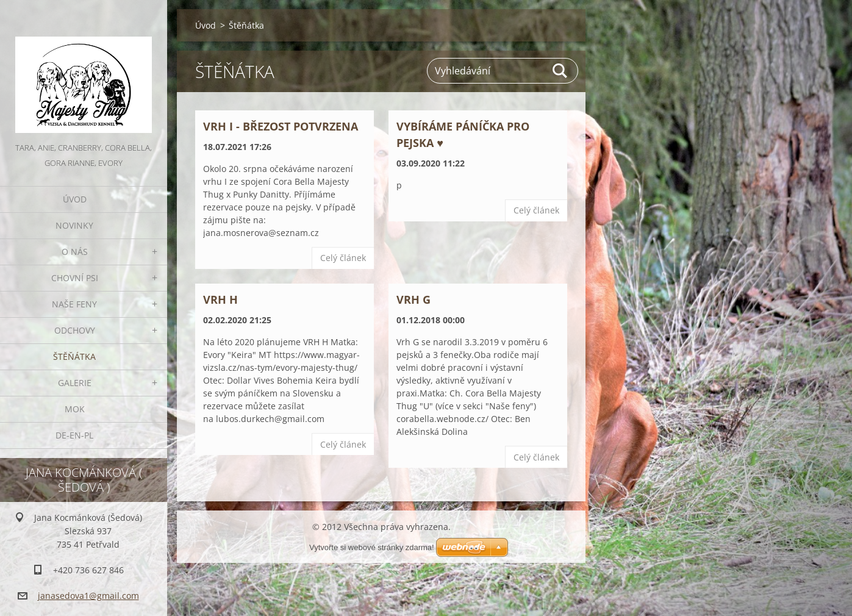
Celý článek (343, 258)
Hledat (560, 71)
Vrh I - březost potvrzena (281, 126)
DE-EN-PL (74, 435)
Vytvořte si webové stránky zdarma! (372, 547)
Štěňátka (74, 356)
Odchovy (75, 330)
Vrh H (220, 299)
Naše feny (74, 304)
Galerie (75, 383)
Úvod (75, 199)
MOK (75, 409)
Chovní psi (75, 278)
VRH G (413, 299)
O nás (75, 252)
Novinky (74, 225)
